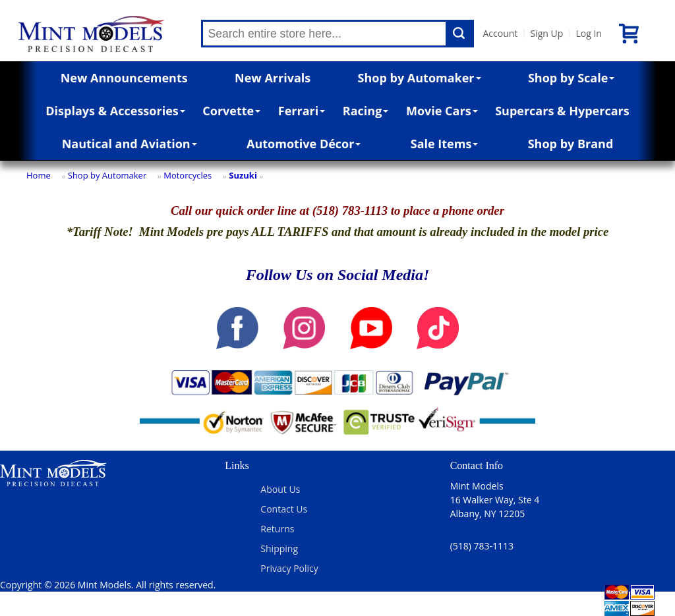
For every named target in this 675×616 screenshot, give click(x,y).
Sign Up (546, 33)
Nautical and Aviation (130, 144)
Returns (277, 529)
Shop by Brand (571, 144)
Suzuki (243, 175)
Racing (366, 111)
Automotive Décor (304, 144)
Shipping (279, 548)
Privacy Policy (289, 568)
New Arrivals (273, 78)
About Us (280, 489)
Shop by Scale (571, 78)
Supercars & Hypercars (562, 111)
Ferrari (302, 111)
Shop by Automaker (420, 78)
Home (39, 175)
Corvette (231, 111)
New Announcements (124, 78)
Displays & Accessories (115, 111)
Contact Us (284, 509)
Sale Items (445, 144)
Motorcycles (188, 175)
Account (501, 33)
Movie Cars (442, 111)
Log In (588, 33)
